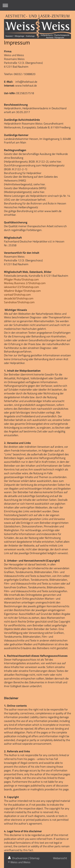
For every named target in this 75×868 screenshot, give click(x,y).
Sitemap (34, 858)
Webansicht (60, 858)
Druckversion (18, 858)
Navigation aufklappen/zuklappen (37, 5)
